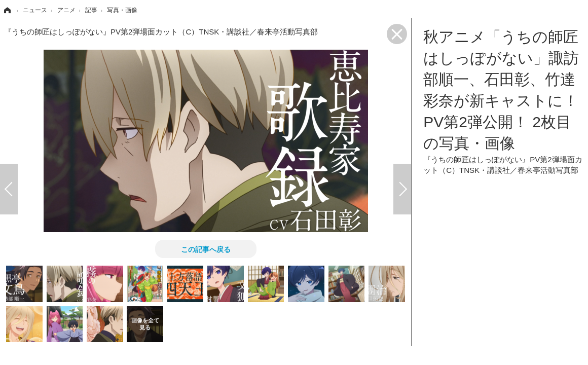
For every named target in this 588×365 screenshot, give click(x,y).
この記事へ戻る (206, 249)
